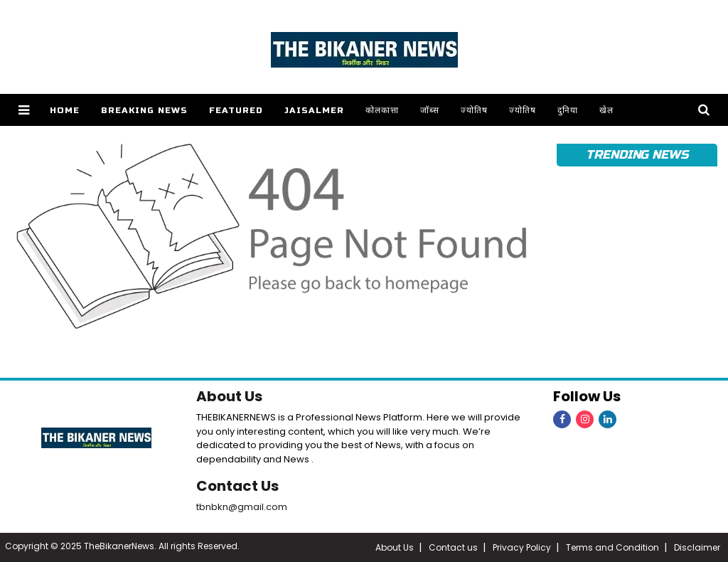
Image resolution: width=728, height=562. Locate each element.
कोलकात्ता (382, 110)
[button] (24, 110)
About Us (229, 396)
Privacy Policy (522, 547)
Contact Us (237, 486)
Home (65, 110)
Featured (236, 110)
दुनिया (568, 110)
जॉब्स (430, 110)
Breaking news (144, 110)
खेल (606, 110)
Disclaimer (697, 547)
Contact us (453, 547)
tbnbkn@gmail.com (242, 507)
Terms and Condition (612, 547)
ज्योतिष (474, 110)
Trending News (637, 155)
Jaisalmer (314, 110)
